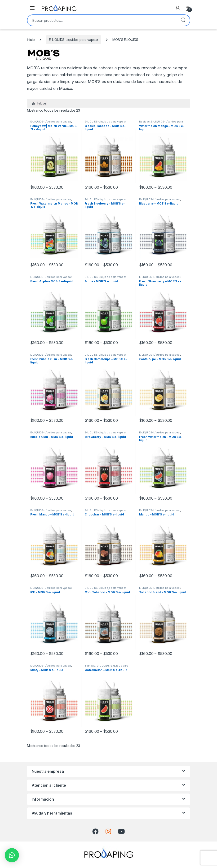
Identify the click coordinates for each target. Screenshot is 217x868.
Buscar (183, 20)
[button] (12, 855)
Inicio (31, 40)
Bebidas (144, 122)
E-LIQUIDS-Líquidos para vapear (74, 40)
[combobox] (102, 20)
